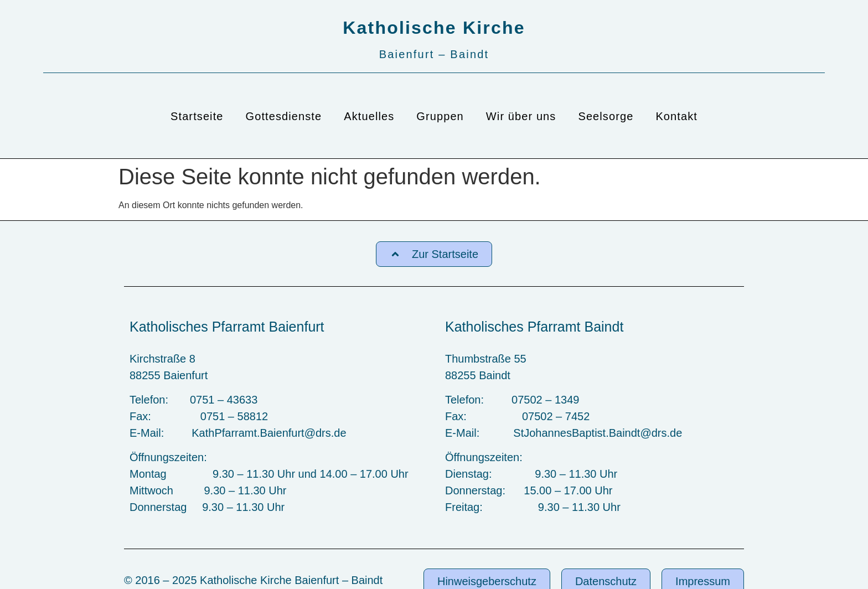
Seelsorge (606, 116)
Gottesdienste (284, 116)
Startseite (197, 116)
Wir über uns (521, 116)
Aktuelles (369, 116)
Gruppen (440, 116)
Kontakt (676, 116)
